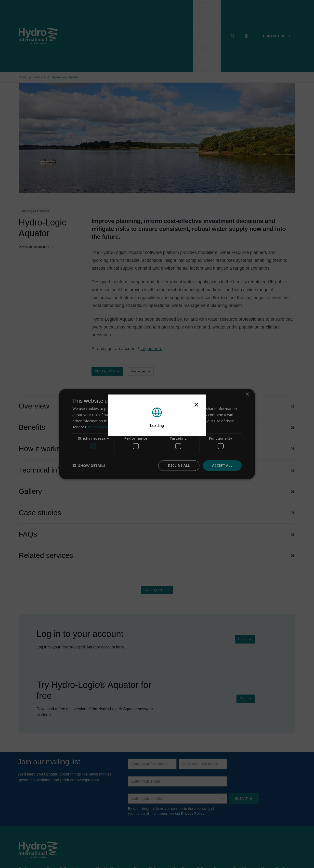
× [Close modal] (196, 404)
